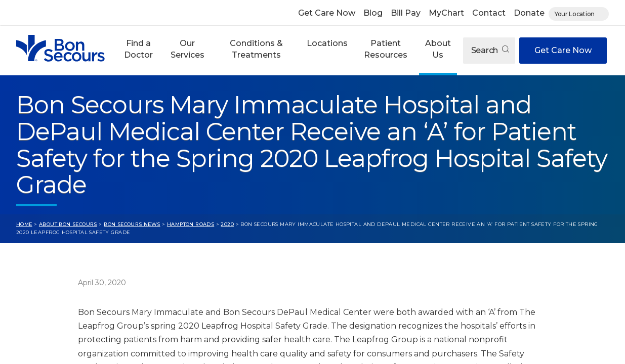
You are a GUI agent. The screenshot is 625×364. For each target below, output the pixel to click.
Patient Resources (386, 49)
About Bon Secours (68, 224)
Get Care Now (327, 13)
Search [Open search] (490, 50)
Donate (529, 13)
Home (24, 224)
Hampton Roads (191, 224)
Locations (327, 43)
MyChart (446, 13)
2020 (227, 224)
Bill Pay (406, 13)
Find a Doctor (138, 49)
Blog (373, 13)
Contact (489, 13)
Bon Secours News (132, 224)
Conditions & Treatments (256, 49)
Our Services (187, 49)
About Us (438, 49)
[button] (138, 51)
